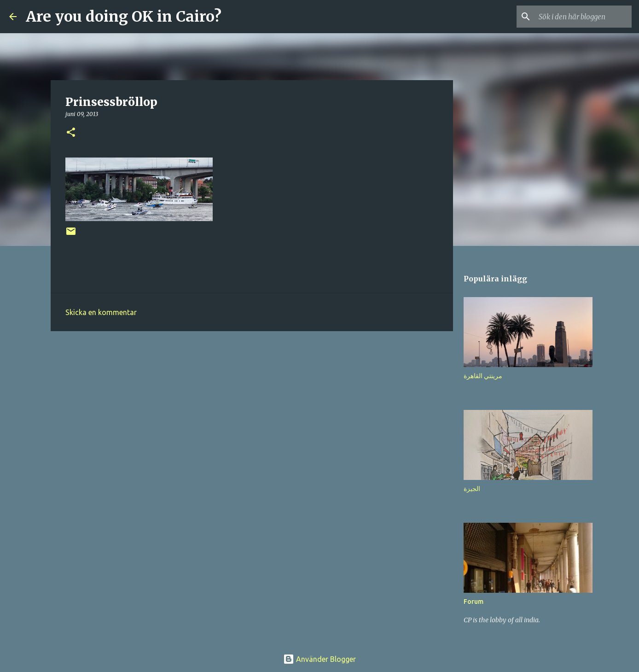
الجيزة (472, 489)
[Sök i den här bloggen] (583, 17)
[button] (71, 133)
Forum (473, 602)
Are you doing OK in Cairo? (124, 17)
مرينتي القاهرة (483, 376)
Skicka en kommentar (101, 312)
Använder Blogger (319, 659)
